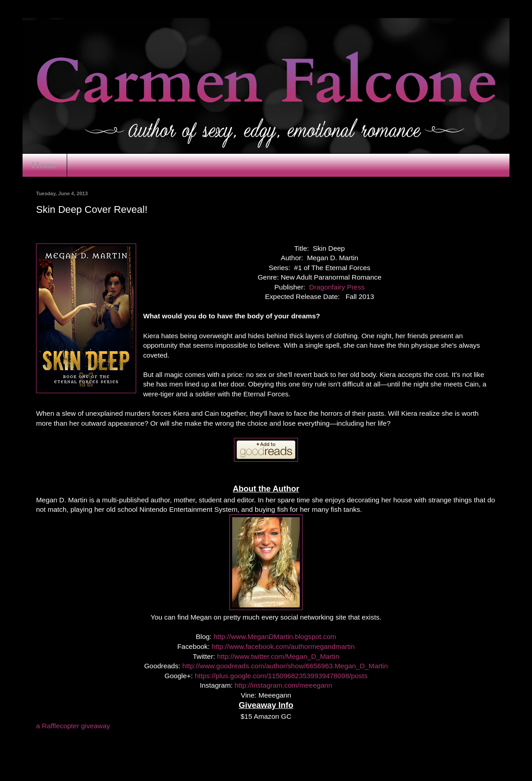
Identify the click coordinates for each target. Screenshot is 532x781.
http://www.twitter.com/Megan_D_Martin (278, 656)
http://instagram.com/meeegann (283, 685)
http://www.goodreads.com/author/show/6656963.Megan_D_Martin (285, 666)
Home (45, 165)
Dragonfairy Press (337, 287)
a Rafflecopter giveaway (73, 726)
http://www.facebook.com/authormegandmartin (283, 646)
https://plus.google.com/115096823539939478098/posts (281, 676)
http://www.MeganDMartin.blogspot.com (275, 636)
